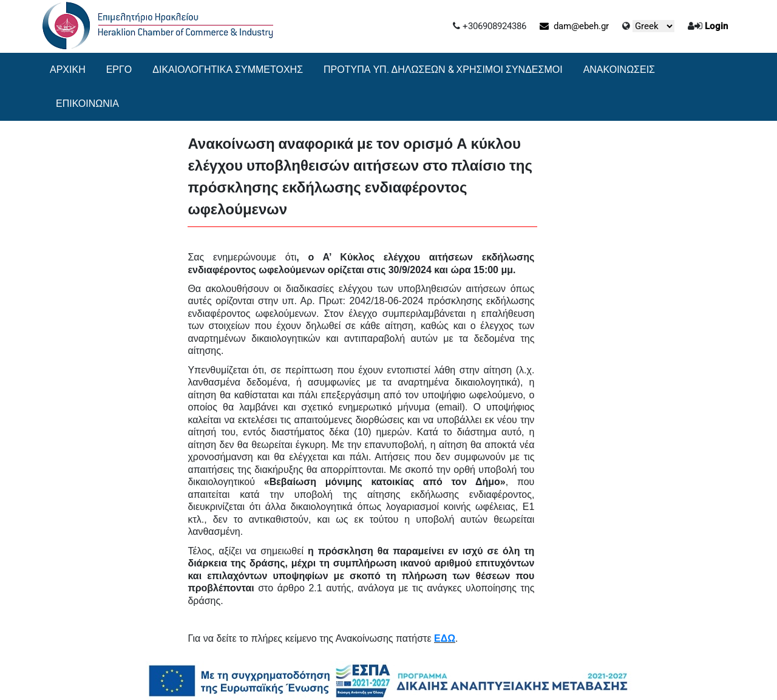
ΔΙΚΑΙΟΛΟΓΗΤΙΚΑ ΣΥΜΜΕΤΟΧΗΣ (228, 70)
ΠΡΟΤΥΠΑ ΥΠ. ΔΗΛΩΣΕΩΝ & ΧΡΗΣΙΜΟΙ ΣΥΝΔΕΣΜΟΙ (443, 70)
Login (716, 26)
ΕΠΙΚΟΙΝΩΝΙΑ (87, 104)
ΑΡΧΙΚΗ (68, 70)
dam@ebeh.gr (574, 26)
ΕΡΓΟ (119, 70)
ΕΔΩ (445, 638)
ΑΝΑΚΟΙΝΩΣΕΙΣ (619, 70)
